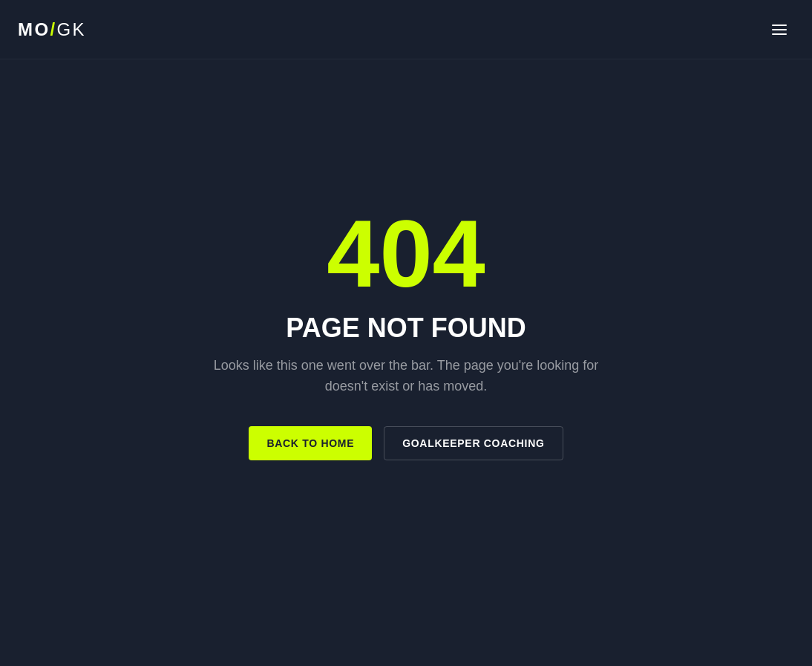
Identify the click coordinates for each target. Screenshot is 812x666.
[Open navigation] (779, 30)
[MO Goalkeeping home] (52, 30)
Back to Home (310, 443)
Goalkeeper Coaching (473, 443)
